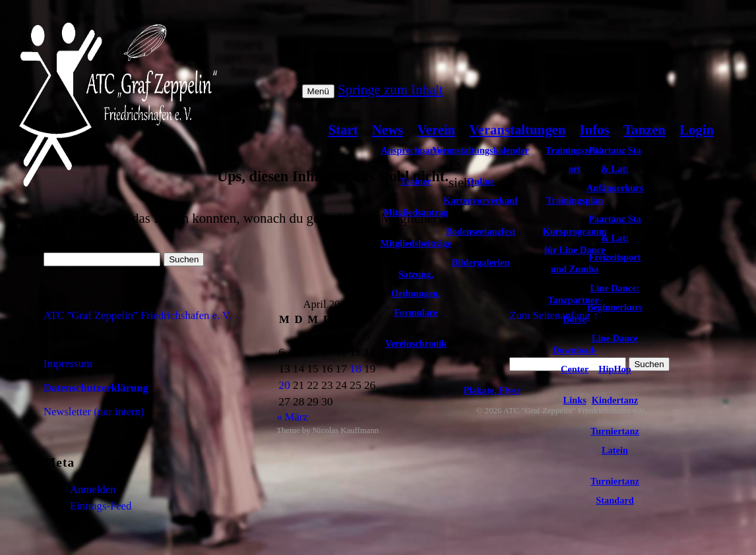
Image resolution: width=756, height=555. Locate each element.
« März (292, 417)
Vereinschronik (416, 343)
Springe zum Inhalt (390, 89)
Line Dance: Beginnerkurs (615, 298)
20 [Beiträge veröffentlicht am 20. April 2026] (284, 385)
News (388, 130)
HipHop (615, 369)
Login (697, 130)
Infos (595, 130)
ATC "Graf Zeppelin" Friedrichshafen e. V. (138, 315)
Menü (318, 91)
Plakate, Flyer (492, 390)
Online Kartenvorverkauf (481, 191)
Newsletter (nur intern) (94, 412)
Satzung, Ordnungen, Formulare (416, 293)
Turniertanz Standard (615, 491)
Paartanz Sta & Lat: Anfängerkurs (615, 169)
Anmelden (93, 489)
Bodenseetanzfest (481, 231)
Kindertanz (615, 400)
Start (343, 130)
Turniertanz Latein (615, 441)
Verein (436, 130)
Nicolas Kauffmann (346, 430)
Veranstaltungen (517, 130)
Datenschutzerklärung (96, 388)
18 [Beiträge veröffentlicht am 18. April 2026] (356, 368)
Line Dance (615, 338)
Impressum (68, 364)
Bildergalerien (481, 262)
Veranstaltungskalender (481, 150)
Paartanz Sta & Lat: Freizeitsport (615, 238)
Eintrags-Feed (101, 506)
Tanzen (645, 130)
